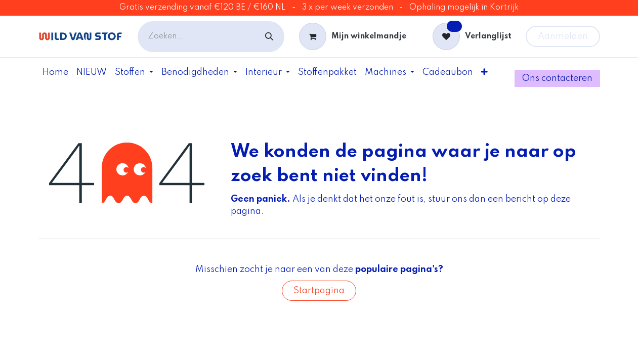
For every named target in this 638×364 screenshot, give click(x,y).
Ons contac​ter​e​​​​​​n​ (557, 78)
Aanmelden (563, 36)
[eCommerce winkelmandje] (352, 36)
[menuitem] (55, 72)
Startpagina (319, 291)
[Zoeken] (269, 37)
